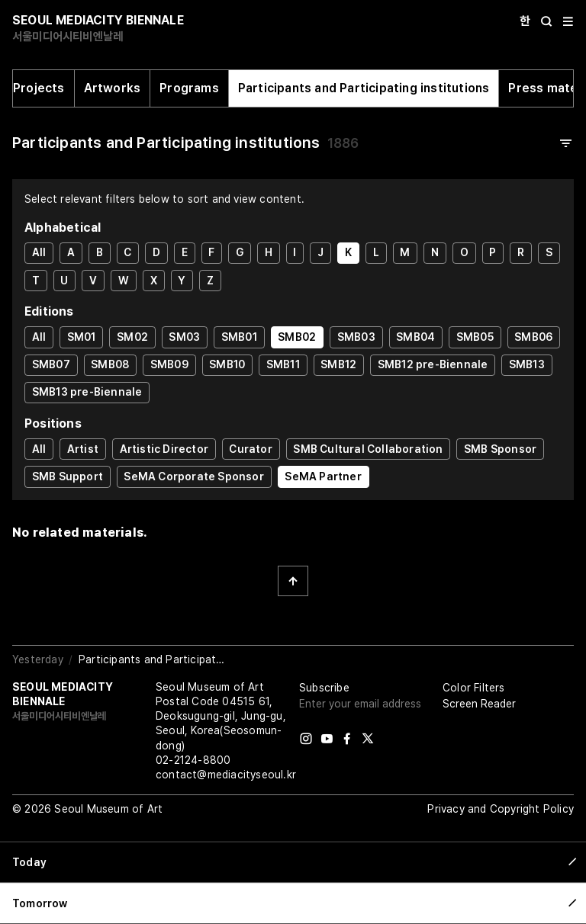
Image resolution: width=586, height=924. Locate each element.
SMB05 (475, 337)
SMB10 (227, 364)
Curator (250, 449)
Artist (83, 449)
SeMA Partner (323, 476)
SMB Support (68, 476)
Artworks (113, 88)
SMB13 (527, 364)
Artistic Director (164, 449)
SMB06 (533, 337)
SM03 (184, 337)
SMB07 (51, 364)
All (39, 252)
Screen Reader (479, 704)
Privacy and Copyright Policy (501, 809)
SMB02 (297, 337)
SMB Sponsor (500, 449)
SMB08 (110, 364)
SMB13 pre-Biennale (87, 392)
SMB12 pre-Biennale (433, 364)
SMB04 (415, 337)
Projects (39, 88)
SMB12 (338, 364)
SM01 (82, 337)
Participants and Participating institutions (364, 88)
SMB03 (356, 337)
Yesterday (38, 659)
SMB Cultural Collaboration (368, 449)
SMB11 (283, 364)
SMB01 (239, 337)
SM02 (132, 337)
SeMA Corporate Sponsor (193, 476)
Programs (189, 88)
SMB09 (169, 364)
